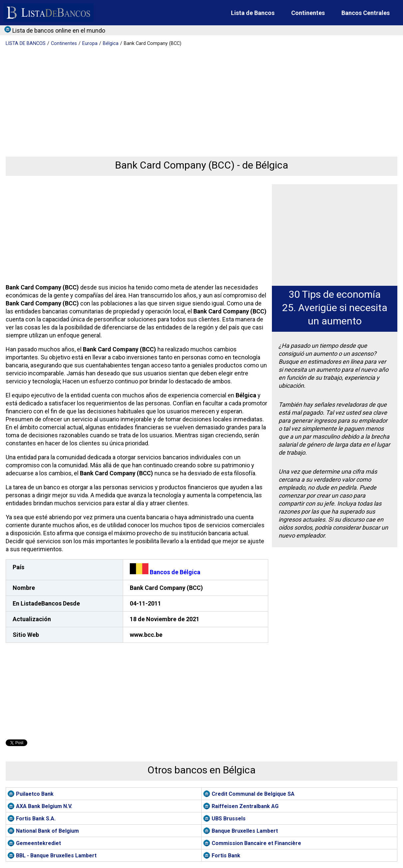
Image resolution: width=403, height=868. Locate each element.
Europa (90, 43)
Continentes (308, 13)
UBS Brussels (229, 819)
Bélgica (111, 43)
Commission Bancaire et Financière (256, 843)
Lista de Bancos (253, 13)
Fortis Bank (226, 856)
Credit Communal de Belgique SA (253, 794)
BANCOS (26, 43)
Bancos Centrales (366, 13)
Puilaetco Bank (35, 794)
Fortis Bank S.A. (36, 819)
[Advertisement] (200, 97)
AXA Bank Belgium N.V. (44, 806)
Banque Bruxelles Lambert (245, 831)
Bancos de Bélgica (165, 572)
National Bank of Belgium (47, 831)
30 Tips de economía (335, 294)
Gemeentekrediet (38, 843)
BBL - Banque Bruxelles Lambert (56, 856)
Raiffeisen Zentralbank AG (245, 806)
